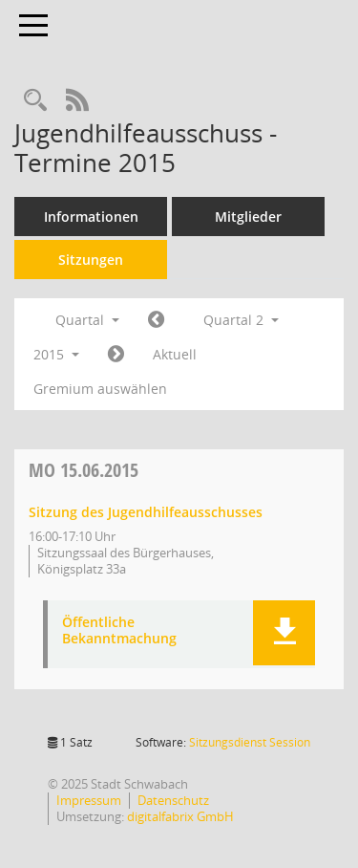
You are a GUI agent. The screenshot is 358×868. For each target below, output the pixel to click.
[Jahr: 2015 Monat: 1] (156, 320)
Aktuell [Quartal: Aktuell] (175, 354)
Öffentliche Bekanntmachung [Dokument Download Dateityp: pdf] (119, 631)
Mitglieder (248, 217)
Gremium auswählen (100, 389)
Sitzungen (91, 260)
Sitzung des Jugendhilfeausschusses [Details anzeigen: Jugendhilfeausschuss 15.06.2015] (146, 512)
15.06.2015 (84, 470)
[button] (284, 633)
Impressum (89, 800)
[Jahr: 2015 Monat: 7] (116, 355)
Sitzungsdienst (250, 742)
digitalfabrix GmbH (180, 816)
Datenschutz (173, 800)
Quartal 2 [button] (241, 320)
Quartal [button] (87, 320)
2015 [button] (56, 354)
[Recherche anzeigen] (35, 101)
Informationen (91, 217)
